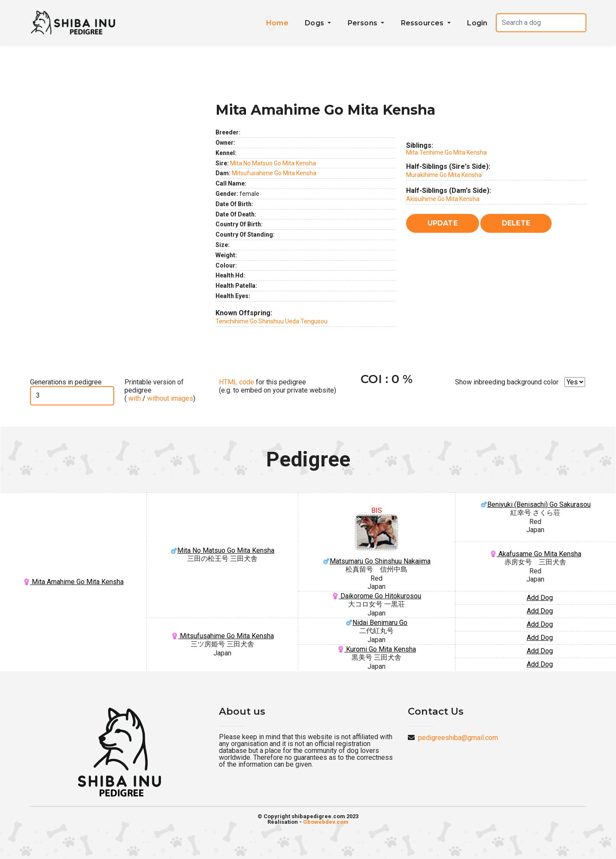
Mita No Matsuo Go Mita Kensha (273, 163)
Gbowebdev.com (326, 822)
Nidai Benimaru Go (376, 623)
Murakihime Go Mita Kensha (444, 175)
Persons (364, 23)
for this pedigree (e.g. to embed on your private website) (278, 386)
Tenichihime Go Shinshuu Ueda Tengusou (272, 321)
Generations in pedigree (66, 382)
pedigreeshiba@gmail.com (458, 738)
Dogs (315, 23)
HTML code (237, 382)
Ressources (423, 23)
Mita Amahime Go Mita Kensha (73, 582)
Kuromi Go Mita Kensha (377, 649)
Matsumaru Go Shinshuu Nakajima (377, 540)
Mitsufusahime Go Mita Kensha (274, 173)
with (134, 398)
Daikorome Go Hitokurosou (376, 596)
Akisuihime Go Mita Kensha (443, 199)
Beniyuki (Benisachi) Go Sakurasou (536, 504)
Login (477, 23)
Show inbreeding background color (507, 382)
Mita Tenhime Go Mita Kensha (446, 152)
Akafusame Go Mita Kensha (536, 554)
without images (170, 398)
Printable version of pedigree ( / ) (160, 390)
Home (277, 23)
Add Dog (540, 598)
